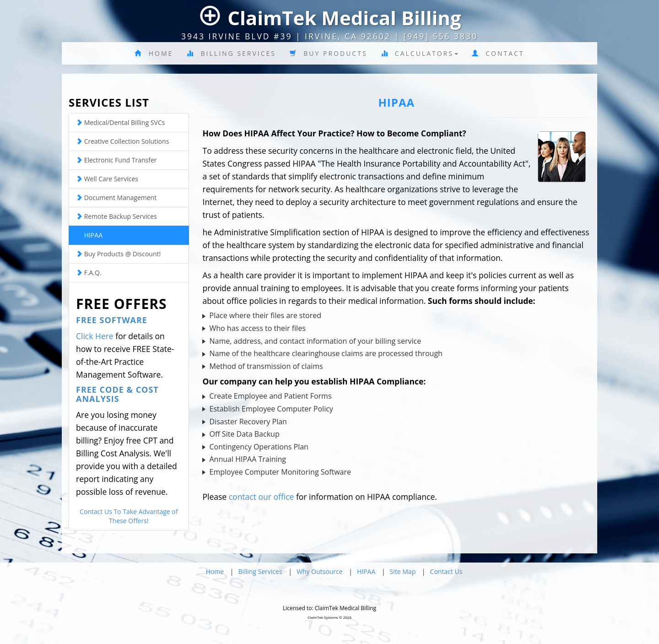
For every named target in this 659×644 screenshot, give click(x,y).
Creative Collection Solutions (122, 141)
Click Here (95, 336)
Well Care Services (107, 179)
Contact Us (446, 571)
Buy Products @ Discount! (118, 254)
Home (154, 53)
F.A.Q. (89, 273)
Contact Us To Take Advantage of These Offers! (129, 516)
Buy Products (329, 53)
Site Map (403, 571)
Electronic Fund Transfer (116, 160)
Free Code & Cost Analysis (117, 394)
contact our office (262, 497)
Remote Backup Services (116, 216)
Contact (498, 53)
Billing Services (231, 53)
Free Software (112, 320)
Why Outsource (320, 571)
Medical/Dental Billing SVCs (120, 122)
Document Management (116, 198)
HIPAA (89, 235)
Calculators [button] (420, 53)
